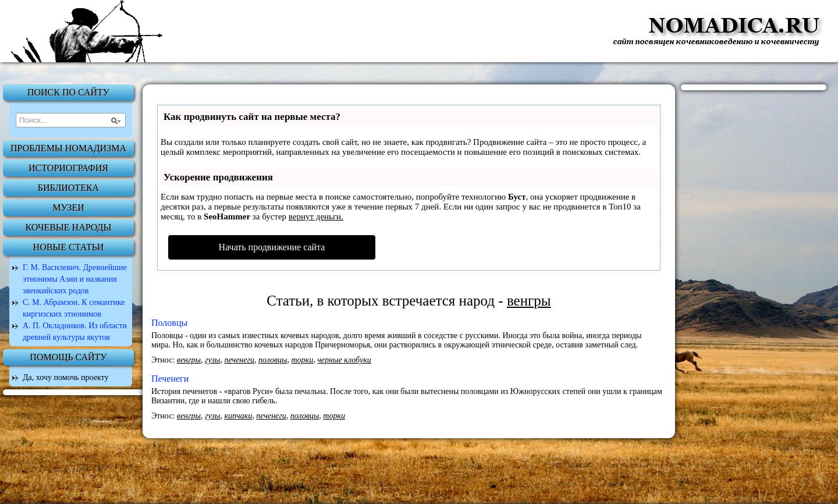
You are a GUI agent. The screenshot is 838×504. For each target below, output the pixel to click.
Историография (68, 168)
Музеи (68, 207)
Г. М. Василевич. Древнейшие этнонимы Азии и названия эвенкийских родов (75, 279)
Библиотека (68, 188)
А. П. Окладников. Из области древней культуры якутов (75, 331)
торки (302, 360)
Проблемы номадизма (68, 148)
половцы (273, 360)
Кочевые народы (69, 227)
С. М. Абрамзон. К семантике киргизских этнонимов (74, 308)
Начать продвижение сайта (272, 247)
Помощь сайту (68, 357)
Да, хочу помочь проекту (66, 377)
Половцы (169, 323)
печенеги (239, 360)
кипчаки (238, 416)
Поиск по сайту (68, 92)
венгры (189, 360)
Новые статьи (69, 247)
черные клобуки (344, 360)
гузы (212, 360)
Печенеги (170, 379)
